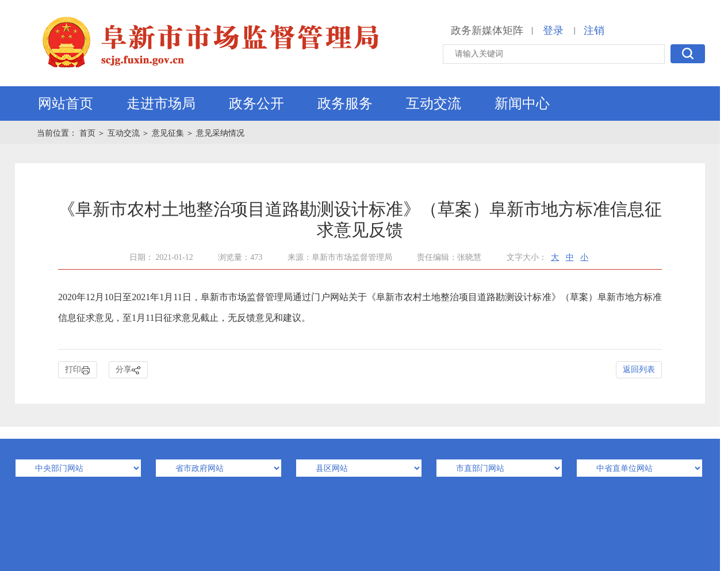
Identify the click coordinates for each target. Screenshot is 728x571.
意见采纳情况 (220, 133)
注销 (594, 30)
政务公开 (256, 104)
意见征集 (168, 133)
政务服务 (345, 104)
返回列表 (639, 369)
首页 (89, 133)
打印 (78, 370)
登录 (553, 30)
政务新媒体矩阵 (487, 30)
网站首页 (66, 104)
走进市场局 (161, 104)
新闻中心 (522, 104)
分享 (128, 370)
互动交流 (434, 104)
